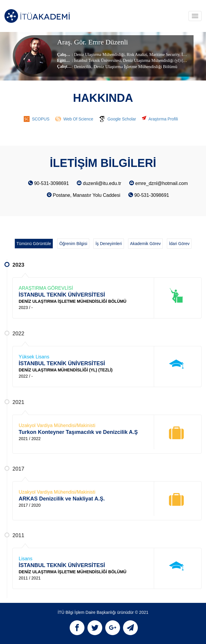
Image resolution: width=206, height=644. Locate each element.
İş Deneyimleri (109, 244)
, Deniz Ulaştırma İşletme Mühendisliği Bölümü (134, 67)
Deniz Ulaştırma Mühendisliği (99, 55)
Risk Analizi (136, 55)
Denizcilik (83, 67)
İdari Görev (179, 244)
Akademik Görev (145, 244)
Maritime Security (164, 55)
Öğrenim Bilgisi (73, 244)
